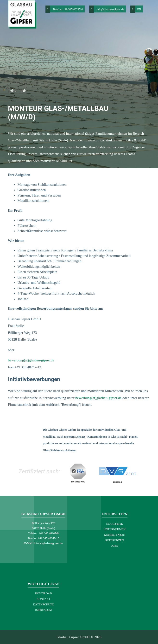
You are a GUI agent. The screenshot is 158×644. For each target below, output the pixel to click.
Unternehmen (115, 529)
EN (136, 9)
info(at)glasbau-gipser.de (48, 543)
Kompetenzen (115, 535)
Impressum (43, 610)
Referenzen (115, 540)
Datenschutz (44, 604)
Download (43, 593)
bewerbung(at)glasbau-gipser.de (31, 360)
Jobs (13, 91)
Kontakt (43, 599)
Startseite (115, 524)
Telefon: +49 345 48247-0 (68, 9)
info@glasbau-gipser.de (110, 9)
